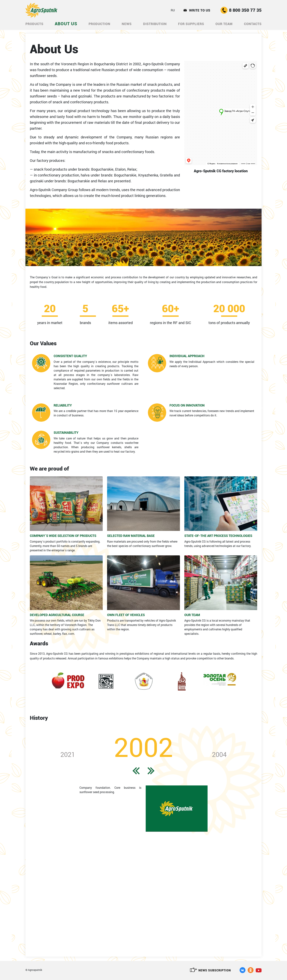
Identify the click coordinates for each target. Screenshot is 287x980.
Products (34, 24)
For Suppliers (191, 24)
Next (262, 408)
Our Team (224, 24)
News (127, 24)
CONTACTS (253, 24)
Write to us (197, 10)
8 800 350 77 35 (241, 10)
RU (173, 10)
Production (99, 24)
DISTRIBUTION (155, 24)
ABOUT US (66, 24)
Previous (25, 408)
